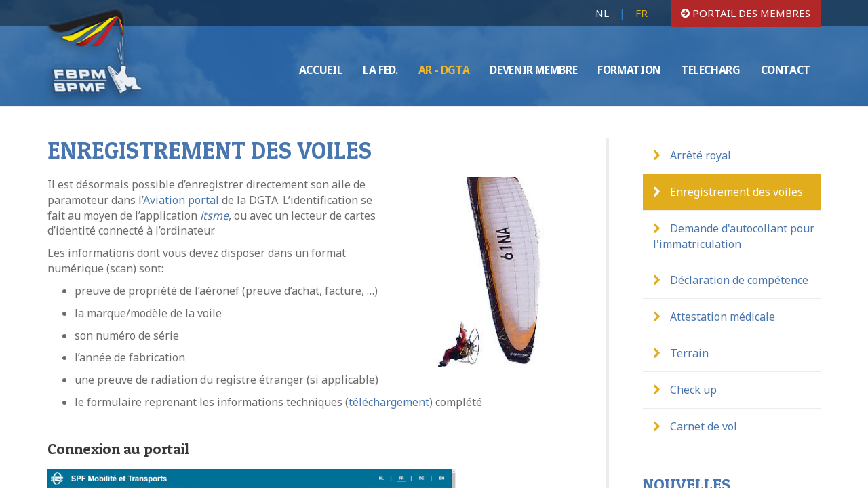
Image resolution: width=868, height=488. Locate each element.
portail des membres (746, 13)
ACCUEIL (321, 70)
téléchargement (389, 402)
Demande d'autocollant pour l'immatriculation (734, 236)
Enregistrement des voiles (728, 192)
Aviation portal (181, 200)
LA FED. (380, 70)
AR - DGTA (444, 70)
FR (642, 13)
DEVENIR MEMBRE (533, 70)
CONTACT (786, 70)
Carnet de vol (695, 426)
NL (602, 13)
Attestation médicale (714, 317)
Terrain (681, 353)
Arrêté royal (692, 155)
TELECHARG (711, 70)
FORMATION (629, 70)
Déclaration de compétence (731, 280)
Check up (685, 390)
